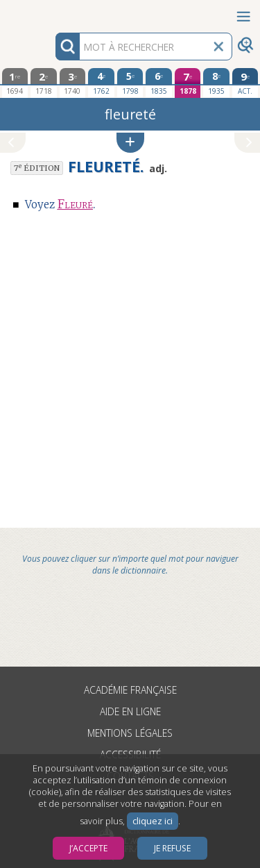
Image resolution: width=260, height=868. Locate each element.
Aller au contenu (54, 12)
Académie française (130, 690)
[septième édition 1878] (188, 83)
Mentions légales (130, 733)
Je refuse (172, 848)
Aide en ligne (130, 711)
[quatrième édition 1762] (101, 83)
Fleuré (75, 205)
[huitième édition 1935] (216, 83)
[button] (130, 143)
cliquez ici (153, 821)
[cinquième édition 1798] (130, 83)
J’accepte (88, 848)
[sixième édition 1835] (159, 83)
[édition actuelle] (245, 83)
